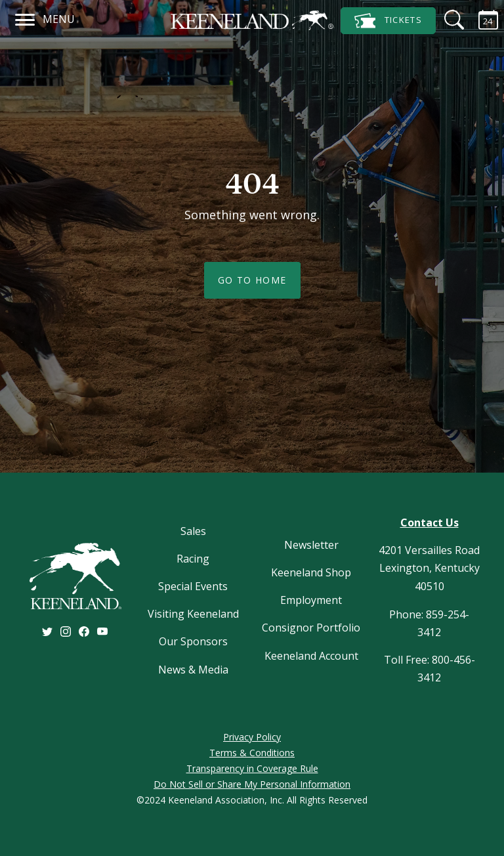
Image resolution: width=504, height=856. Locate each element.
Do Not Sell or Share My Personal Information (252, 784)
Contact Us (430, 523)
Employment (311, 600)
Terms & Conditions (252, 753)
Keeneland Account (311, 656)
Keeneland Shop (311, 572)
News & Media (193, 670)
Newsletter (311, 545)
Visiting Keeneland (193, 614)
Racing (193, 559)
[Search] (446, 20)
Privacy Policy (252, 737)
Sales (193, 531)
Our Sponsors (193, 641)
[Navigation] (25, 18)
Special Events (193, 586)
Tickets (388, 21)
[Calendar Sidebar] (480, 20)
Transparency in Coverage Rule (252, 768)
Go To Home (252, 280)
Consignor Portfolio (311, 628)
